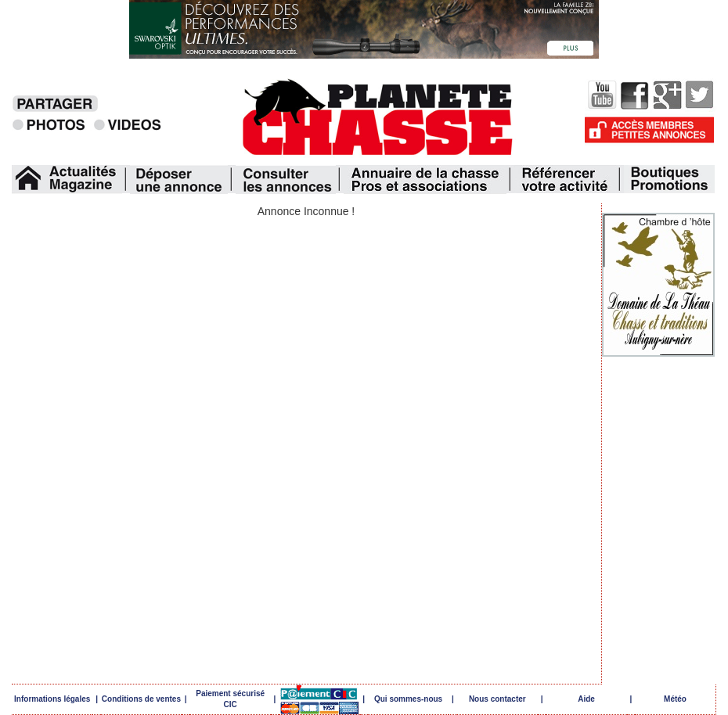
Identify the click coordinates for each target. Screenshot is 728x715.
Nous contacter (497, 699)
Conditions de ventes (141, 699)
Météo (675, 699)
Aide (586, 699)
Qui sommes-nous (408, 699)
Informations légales (52, 699)
